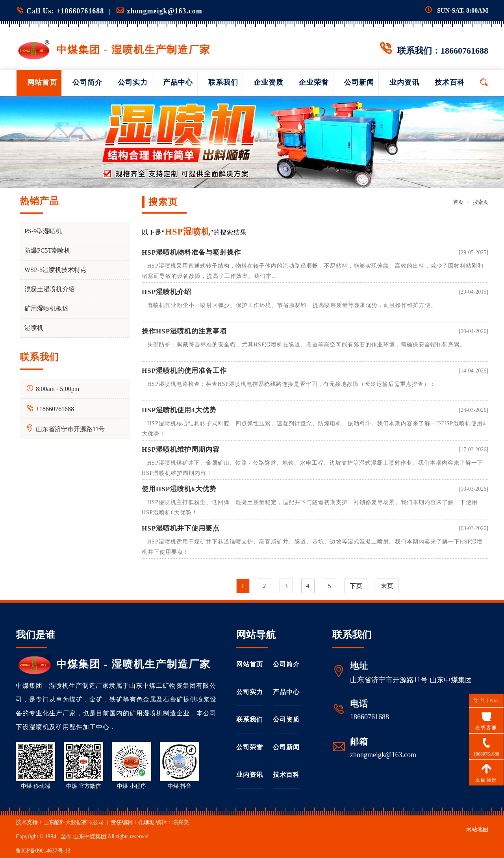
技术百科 (450, 82)
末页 (387, 586)
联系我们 (223, 82)
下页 (356, 586)
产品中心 (178, 82)
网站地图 (477, 829)
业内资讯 (404, 82)
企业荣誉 (314, 82)
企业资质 (269, 82)
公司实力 (133, 82)
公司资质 (286, 719)
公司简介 (87, 82)
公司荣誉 (250, 747)
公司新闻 (359, 82)
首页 (458, 202)
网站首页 (42, 82)
